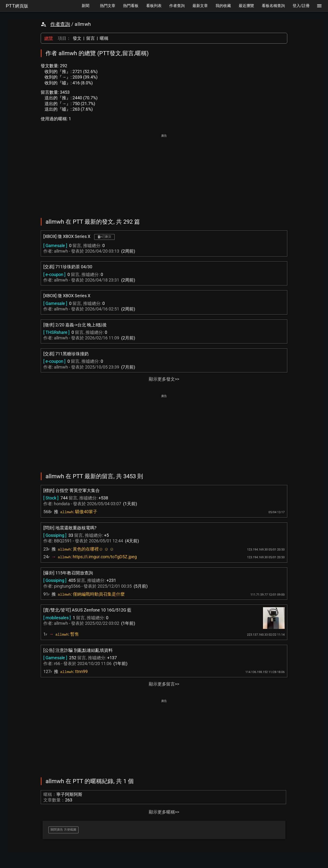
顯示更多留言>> (164, 684)
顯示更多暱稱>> (164, 812)
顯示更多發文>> (164, 379)
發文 (77, 38)
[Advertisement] (164, 173)
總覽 (49, 38)
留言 (91, 38)
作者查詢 (60, 24)
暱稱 (104, 38)
